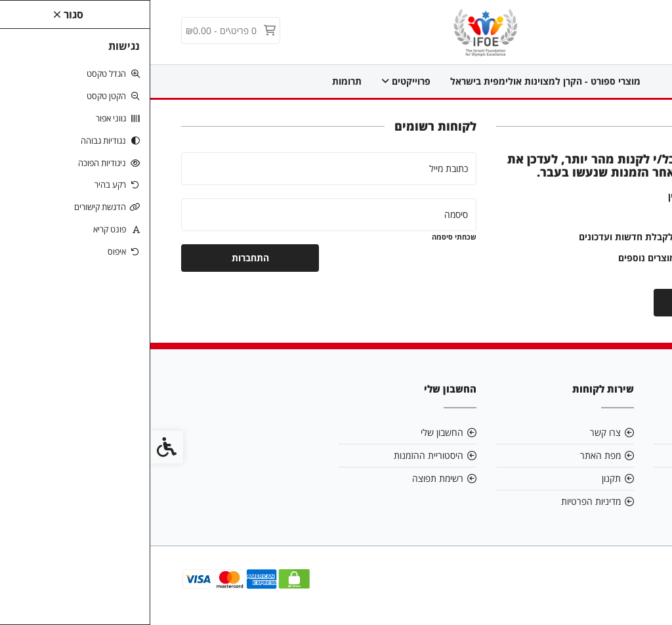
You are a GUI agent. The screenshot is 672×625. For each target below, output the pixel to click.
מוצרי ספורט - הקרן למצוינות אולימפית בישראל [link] (395, 81)
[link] (336, 31)
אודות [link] (618, 432)
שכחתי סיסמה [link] (304, 237)
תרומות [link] (197, 81)
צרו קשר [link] (455, 432)
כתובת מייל (298, 168)
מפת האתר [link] (450, 455)
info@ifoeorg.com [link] (589, 455)
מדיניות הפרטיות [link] (441, 501)
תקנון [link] (461, 478)
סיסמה (306, 214)
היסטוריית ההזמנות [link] (278, 455)
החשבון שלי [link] (292, 432)
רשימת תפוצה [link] (287, 478)
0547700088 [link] (602, 478)
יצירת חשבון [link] (572, 302)
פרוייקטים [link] (256, 81)
